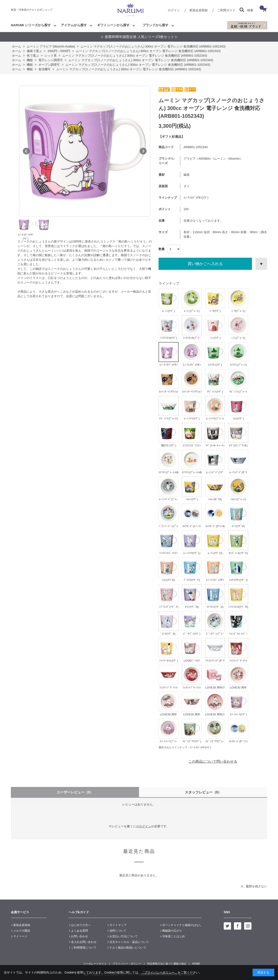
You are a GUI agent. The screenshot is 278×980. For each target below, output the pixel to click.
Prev (26, 151)
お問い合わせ (79, 936)
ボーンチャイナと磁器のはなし (182, 925)
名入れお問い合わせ (84, 942)
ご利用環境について (84, 948)
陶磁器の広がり (172, 931)
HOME (196, 964)
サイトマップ (118, 925)
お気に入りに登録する (261, 264)
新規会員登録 (199, 10)
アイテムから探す (74, 25)
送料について (118, 931)
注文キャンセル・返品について (129, 942)
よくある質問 (79, 931)
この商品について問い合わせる (213, 761)
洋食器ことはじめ (174, 936)
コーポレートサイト (95, 964)
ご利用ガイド (226, 10)
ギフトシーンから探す (113, 25)
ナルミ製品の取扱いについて (128, 948)
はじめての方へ (81, 925)
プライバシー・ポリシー (127, 964)
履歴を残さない (256, 886)
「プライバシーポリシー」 (159, 972)
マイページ (20, 936)
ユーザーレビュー (75, 792)
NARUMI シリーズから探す (31, 25)
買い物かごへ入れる (205, 264)
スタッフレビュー (203, 792)
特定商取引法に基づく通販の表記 (167, 964)
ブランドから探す (156, 25)
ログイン (174, 10)
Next (143, 151)
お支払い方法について (124, 936)
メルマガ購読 (22, 931)
